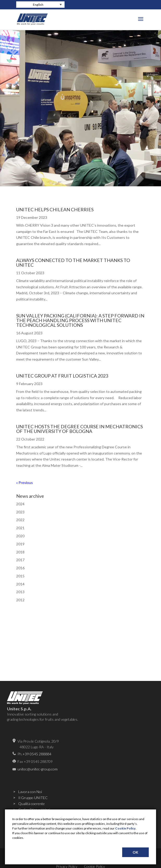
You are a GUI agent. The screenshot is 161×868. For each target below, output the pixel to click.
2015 (20, 576)
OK (135, 852)
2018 (20, 552)
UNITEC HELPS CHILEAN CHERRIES (55, 209)
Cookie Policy (125, 828)
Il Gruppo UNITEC (33, 798)
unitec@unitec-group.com (38, 769)
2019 (20, 544)
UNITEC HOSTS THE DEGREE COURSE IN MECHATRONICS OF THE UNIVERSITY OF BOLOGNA (79, 429)
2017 (20, 560)
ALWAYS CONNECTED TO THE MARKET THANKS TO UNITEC (73, 263)
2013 (20, 592)
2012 (20, 600)
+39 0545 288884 (37, 754)
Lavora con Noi (30, 792)
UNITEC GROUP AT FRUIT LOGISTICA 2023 (62, 376)
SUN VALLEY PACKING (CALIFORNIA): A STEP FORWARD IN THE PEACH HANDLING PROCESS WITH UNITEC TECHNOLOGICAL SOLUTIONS (80, 320)
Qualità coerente (32, 804)
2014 (20, 584)
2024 (20, 504)
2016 (20, 568)
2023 (20, 512)
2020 (20, 536)
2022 (20, 520)
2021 (20, 528)
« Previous (24, 483)
